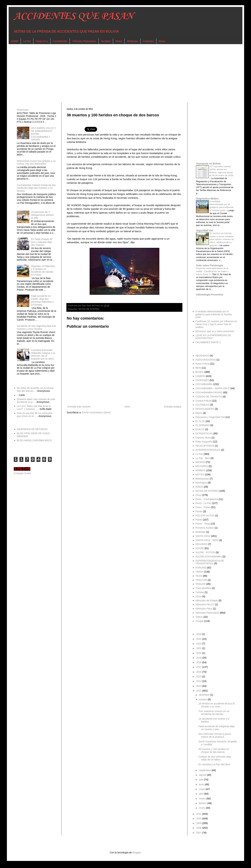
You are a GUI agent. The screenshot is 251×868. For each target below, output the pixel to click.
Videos (199, 617)
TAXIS (199, 576)
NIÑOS (199, 487)
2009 (199, 823)
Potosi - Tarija (203, 524)
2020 (199, 653)
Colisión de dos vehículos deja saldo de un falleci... (215, 758)
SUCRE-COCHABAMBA (209, 557)
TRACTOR (201, 580)
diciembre (205, 695)
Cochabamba (60, 41)
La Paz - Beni (203, 458)
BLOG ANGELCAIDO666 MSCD (34, 440)
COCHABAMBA (204, 384)
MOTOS (200, 475)
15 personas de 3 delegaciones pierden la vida (42, 215)
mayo (202, 789)
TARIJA (200, 572)
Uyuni (199, 596)
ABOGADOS (202, 356)
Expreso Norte (203, 438)
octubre (203, 699)
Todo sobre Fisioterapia (210, 265)
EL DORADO (203, 425)
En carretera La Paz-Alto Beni (214, 764)
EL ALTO (200, 421)
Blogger (136, 852)
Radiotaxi (200, 532)
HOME (15, 41)
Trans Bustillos (203, 588)
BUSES (200, 372)
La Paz (27, 41)
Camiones (148, 41)
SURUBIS (201, 568)
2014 (199, 681)
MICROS (200, 462)
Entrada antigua (173, 407)
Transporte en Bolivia (208, 164)
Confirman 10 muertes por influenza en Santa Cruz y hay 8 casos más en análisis (216, 324)
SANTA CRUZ (203, 536)
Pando (199, 511)
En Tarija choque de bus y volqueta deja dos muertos (42, 242)
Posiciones (23, 110)
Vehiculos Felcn (204, 609)
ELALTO (200, 429)
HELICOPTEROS (205, 446)
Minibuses (132, 41)
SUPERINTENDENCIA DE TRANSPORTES (210, 562)
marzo (203, 799)
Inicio (127, 407)
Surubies (106, 41)
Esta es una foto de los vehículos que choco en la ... (35, 415)
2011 (199, 814)
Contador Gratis (22, 473)
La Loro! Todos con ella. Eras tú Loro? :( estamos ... (34, 408)
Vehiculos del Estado (207, 600)
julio (201, 780)
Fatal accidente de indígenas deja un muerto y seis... (216, 728)
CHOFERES (202, 380)
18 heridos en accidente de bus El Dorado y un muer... (217, 705)
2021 (199, 648)
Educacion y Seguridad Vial (210, 417)
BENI (198, 368)
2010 (199, 819)
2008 (199, 828)
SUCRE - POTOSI (205, 552)
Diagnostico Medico (207, 199)
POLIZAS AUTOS (205, 516)
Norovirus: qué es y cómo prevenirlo (215, 331)
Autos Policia (202, 364)
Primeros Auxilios (205, 528)
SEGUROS (202, 544)
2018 (199, 662)
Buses (162, 41)
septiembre (205, 770)
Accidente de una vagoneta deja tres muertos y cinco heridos (36, 327)
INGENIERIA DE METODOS (32, 429)
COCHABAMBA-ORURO (209, 392)
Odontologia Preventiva (210, 295)
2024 (199, 644)
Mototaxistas (202, 479)
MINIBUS (200, 470)
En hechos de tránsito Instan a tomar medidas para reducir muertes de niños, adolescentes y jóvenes (222, 239)
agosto (203, 775)
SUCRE (200, 548)
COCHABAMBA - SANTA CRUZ (213, 388)
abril (202, 794)
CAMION (200, 376)
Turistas (200, 592)
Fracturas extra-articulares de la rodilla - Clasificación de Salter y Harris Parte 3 (212, 271)
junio (202, 784)
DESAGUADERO (205, 409)
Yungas (200, 621)
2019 (199, 658)
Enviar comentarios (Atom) (96, 412)
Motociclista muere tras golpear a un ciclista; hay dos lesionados (36, 162)
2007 (199, 833)
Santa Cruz (42, 41)
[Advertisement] (117, 73)
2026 (199, 634)
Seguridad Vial (204, 230)
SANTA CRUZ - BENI (207, 540)
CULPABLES (202, 405)
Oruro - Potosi (203, 507)
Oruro (199, 495)
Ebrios (199, 413)
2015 (199, 677)
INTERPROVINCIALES (208, 450)
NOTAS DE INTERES (89, 309)
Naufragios (201, 483)
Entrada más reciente (79, 407)
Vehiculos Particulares (84, 41)
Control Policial (204, 401)
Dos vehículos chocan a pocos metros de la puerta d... (215, 735)
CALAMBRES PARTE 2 (208, 342)
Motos (119, 41)
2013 (199, 686)
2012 (199, 691)
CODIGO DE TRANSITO (209, 397)
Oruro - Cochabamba (207, 499)
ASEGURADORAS (206, 360)
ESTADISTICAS (204, 433)
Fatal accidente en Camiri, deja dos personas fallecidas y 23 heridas (42, 300)
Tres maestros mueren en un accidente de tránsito (214, 713)
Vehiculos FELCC (205, 604)
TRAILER (201, 584)
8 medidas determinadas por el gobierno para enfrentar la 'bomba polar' (214, 314)
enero (202, 808)
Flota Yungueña (204, 442)
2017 (199, 667)
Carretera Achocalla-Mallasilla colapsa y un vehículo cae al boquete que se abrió (43, 354)
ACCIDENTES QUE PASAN (74, 16)
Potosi (199, 520)
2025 (199, 639)
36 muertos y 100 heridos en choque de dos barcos (214, 751)
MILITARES (202, 466)
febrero (203, 803)
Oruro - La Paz (203, 503)
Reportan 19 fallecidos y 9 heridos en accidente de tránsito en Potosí (43, 270)
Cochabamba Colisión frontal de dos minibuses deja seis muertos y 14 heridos (36, 188)
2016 (199, 672)
